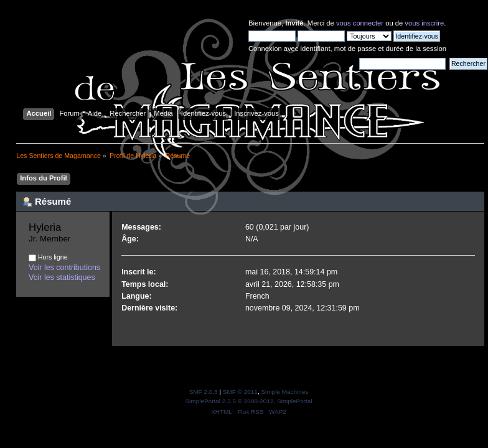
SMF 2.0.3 (204, 392)
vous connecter (360, 23)
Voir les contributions (64, 268)
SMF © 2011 (240, 392)
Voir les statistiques (62, 278)
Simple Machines (284, 392)
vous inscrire (424, 23)
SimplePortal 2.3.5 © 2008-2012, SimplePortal (248, 401)
